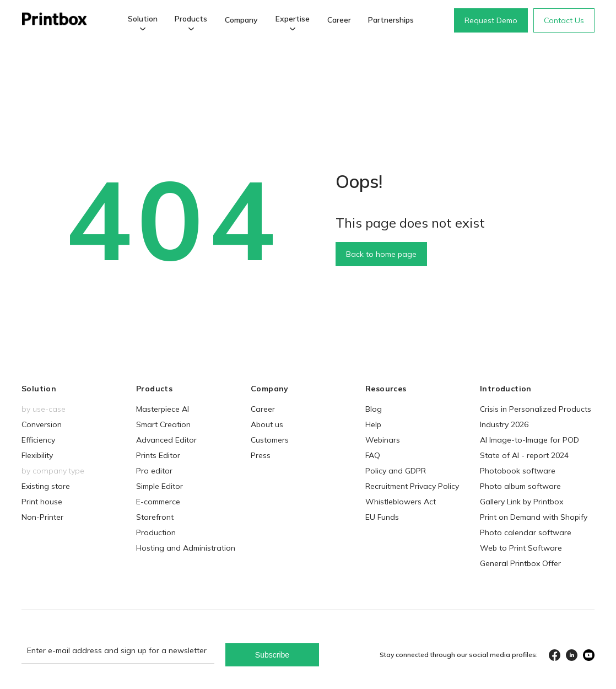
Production (156, 532)
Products (191, 19)
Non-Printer (42, 517)
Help (373, 424)
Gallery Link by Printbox (522, 502)
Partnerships (391, 20)
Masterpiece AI (163, 409)
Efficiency (38, 440)
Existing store (46, 486)
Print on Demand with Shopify (534, 517)
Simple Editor (160, 486)
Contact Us (564, 20)
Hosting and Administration (186, 548)
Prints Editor (158, 455)
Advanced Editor (166, 440)
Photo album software (520, 486)
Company (241, 20)
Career (339, 20)
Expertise (293, 19)
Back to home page (381, 254)
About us (267, 424)
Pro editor (154, 471)
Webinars (383, 440)
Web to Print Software (521, 548)
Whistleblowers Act (401, 502)
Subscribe (272, 655)
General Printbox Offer (520, 563)
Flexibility (37, 455)
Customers (270, 440)
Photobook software (518, 471)
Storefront (155, 517)
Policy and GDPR (396, 471)
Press (261, 455)
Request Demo (491, 20)
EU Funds (382, 517)
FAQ (373, 455)
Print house (42, 502)
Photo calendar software (526, 532)
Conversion (42, 424)
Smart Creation (163, 424)
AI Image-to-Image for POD (529, 440)
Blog (374, 409)
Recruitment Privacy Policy (412, 486)
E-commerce (158, 502)
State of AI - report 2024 (524, 455)
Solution (143, 19)
